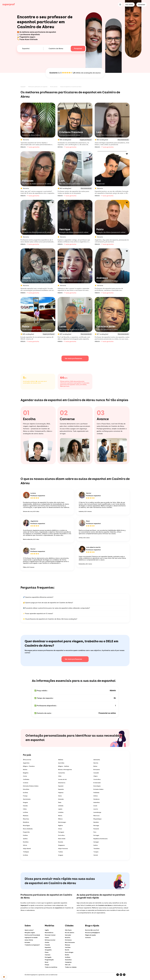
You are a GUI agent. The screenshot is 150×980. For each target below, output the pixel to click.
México (60, 819)
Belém (67, 955)
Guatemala (27, 799)
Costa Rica (97, 779)
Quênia (25, 839)
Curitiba (68, 947)
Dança (47, 965)
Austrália (61, 763)
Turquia (96, 852)
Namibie (96, 822)
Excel (47, 962)
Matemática (49, 933)
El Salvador (97, 783)
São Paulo (68, 930)
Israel (95, 806)
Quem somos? (29, 930)
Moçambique (97, 819)
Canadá (96, 773)
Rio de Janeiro (54, 87)
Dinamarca (62, 783)
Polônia (25, 835)
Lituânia (61, 812)
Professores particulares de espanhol (38, 87)
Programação (49, 960)
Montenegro (62, 822)
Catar (25, 776)
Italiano (48, 955)
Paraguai (61, 832)
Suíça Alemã (27, 849)
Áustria (96, 763)
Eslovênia (26, 789)
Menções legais (30, 933)
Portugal (96, 835)
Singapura (61, 845)
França (25, 796)
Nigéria (61, 825)
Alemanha (97, 760)
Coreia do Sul (62, 779)
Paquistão (26, 832)
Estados (27, 942)
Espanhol (48, 947)
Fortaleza (68, 940)
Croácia (26, 783)
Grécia (96, 796)
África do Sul (27, 760)
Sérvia (25, 845)
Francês (47, 945)
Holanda (61, 799)
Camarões (62, 773)
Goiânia (68, 957)
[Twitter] (121, 975)
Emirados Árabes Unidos (31, 786)
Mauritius (26, 819)
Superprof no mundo (31, 938)
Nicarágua (26, 825)
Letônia (25, 812)
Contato (88, 938)
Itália (25, 809)
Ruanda (61, 842)
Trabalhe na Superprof (32, 945)
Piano (47, 952)
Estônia (25, 793)
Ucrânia (25, 855)
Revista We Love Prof (92, 930)
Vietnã (96, 855)
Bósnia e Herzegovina (65, 770)
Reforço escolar (50, 940)
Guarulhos (68, 960)
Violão (47, 942)
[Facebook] (118, 975)
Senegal (96, 842)
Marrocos (96, 816)
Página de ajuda (90, 935)
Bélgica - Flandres (29, 766)
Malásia (26, 816)
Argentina (26, 763)
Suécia (96, 845)
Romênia (26, 842)
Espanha (61, 789)
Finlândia (96, 793)
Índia (60, 802)
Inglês (47, 930)
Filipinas (61, 793)
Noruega (96, 825)
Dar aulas (129, 5)
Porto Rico (61, 835)
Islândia (61, 806)
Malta (60, 816)
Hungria (25, 802)
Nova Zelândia (28, 829)
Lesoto (96, 809)
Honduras (96, 799)
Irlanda (25, 806)
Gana (60, 796)
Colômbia (26, 779)
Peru (95, 832)
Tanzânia (96, 849)
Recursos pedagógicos (92, 933)
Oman (60, 829)
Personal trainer (50, 935)
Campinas (68, 962)
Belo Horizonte (70, 942)
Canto (47, 938)
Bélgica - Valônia (64, 766)
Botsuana (97, 770)
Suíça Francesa (63, 849)
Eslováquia (97, 786)
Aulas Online (29, 940)
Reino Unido (62, 839)
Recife (67, 950)
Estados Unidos (98, 789)
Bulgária (26, 773)
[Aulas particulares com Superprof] (9, 5)
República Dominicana (100, 839)
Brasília (68, 938)
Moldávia (26, 822)
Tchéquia (26, 852)
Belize (95, 766)
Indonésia (97, 802)
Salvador (68, 935)
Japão (60, 809)
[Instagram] (124, 975)
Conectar (142, 5)
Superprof (23, 87)
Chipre (96, 776)
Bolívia (25, 770)
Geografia (48, 950)
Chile (60, 776)
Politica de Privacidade (32, 935)
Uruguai (61, 855)
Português (48, 957)
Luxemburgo (97, 812)
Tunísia (61, 852)
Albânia (61, 760)
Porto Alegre (69, 952)
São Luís (68, 965)
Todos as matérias (51, 967)
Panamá (96, 829)
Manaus (68, 945)
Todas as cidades (71, 967)
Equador (61, 786)
